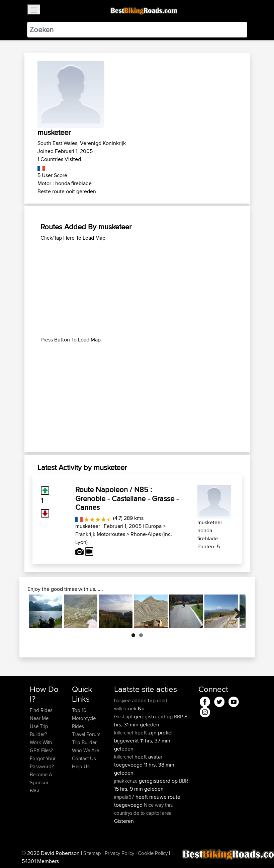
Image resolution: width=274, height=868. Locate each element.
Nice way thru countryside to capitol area (144, 809)
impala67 (125, 797)
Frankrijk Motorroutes (100, 534)
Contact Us (84, 758)
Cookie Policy (153, 853)
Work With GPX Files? (41, 746)
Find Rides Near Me (41, 714)
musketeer (88, 526)
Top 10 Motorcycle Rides (84, 718)
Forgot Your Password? (43, 762)
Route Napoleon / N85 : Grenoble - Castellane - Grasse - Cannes (127, 498)
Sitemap (92, 853)
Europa (153, 526)
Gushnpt (124, 717)
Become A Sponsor (41, 778)
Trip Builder (84, 742)
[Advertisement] (137, 289)
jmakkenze (126, 781)
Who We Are (85, 750)
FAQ (34, 791)
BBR (178, 717)
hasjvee (123, 700)
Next (236, 611)
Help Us (81, 766)
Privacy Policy (119, 853)
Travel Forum (86, 734)
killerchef (124, 733)
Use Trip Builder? (39, 730)
